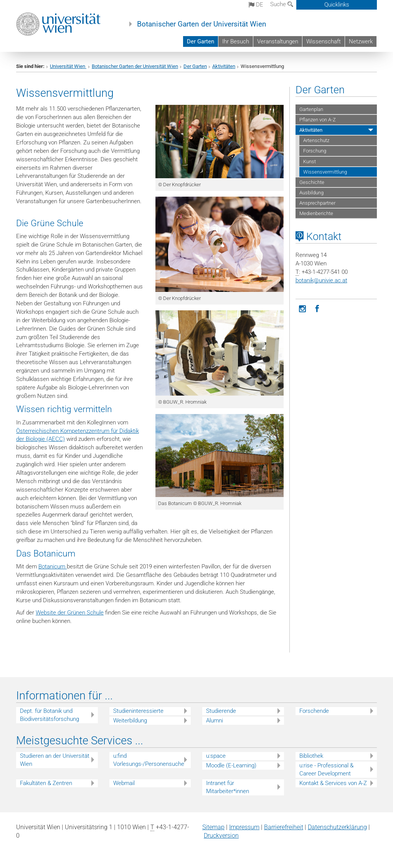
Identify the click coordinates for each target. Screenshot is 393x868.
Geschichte (312, 182)
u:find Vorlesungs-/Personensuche (149, 760)
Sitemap (213, 827)
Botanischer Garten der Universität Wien (202, 24)
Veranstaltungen (278, 41)
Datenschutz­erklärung (337, 827)
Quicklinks (337, 5)
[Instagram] (303, 308)
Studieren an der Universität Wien (55, 760)
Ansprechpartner (317, 203)
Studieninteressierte (138, 711)
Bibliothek (311, 756)
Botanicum (53, 567)
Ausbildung (311, 193)
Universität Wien (68, 66)
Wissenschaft (324, 41)
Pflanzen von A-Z (318, 120)
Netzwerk (361, 41)
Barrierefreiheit (284, 827)
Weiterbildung (130, 721)
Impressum (244, 827)
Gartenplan (311, 109)
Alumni (215, 721)
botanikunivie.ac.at (321, 280)
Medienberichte (316, 213)
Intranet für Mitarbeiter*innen (228, 787)
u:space (216, 756)
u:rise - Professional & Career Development (326, 769)
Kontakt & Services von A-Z (333, 783)
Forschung (315, 151)
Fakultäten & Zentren (46, 783)
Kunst (310, 162)
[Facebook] (317, 308)
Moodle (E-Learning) (231, 765)
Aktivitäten (224, 66)
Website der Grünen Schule (70, 613)
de (256, 5)
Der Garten (201, 41)
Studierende (221, 711)
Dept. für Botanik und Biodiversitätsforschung (50, 715)
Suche (282, 4)
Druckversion (221, 836)
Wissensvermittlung (325, 172)
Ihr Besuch (236, 41)
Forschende (314, 711)
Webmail (124, 783)
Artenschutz (316, 140)
